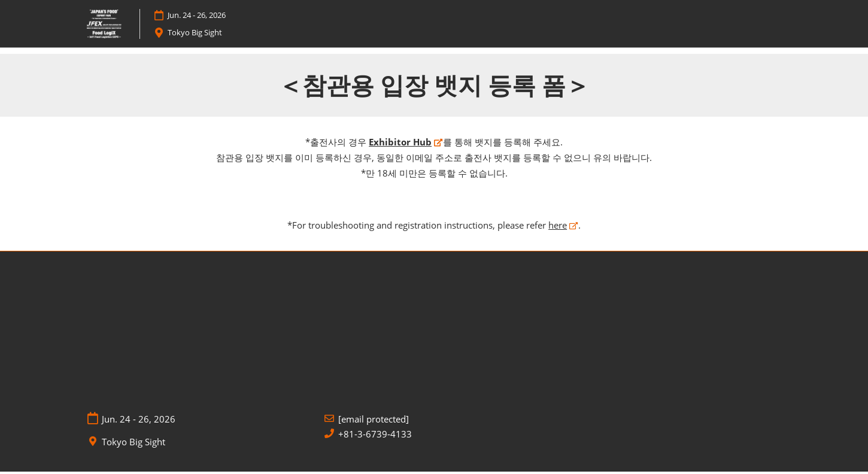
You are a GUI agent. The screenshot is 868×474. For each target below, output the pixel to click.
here (558, 227)
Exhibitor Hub (400, 144)
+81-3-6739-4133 (375, 436)
